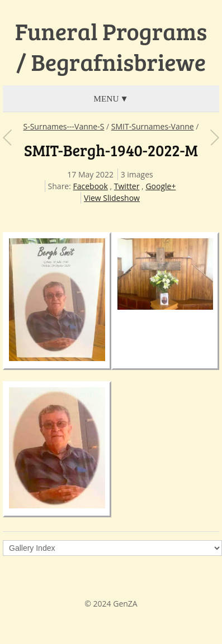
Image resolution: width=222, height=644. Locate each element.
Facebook (91, 186)
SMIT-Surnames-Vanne (153, 126)
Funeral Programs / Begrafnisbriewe (111, 47)
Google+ (160, 186)
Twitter (127, 186)
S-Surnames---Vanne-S (64, 126)
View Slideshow (112, 198)
